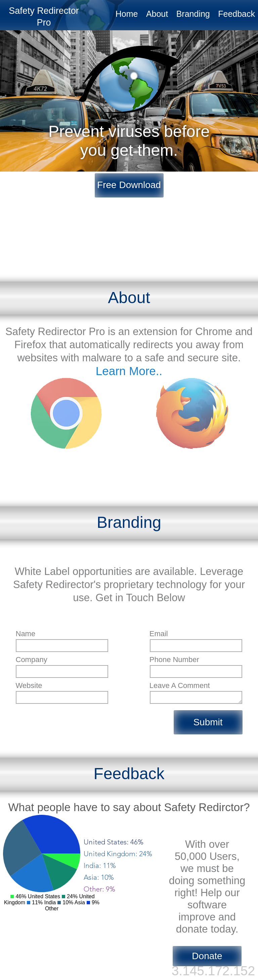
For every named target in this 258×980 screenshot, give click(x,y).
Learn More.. (129, 371)
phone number (174, 660)
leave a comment (180, 685)
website (29, 685)
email (159, 634)
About (157, 14)
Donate (207, 956)
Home (127, 14)
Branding (193, 14)
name (26, 634)
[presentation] (67, 720)
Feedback (236, 14)
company (32, 660)
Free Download (129, 185)
